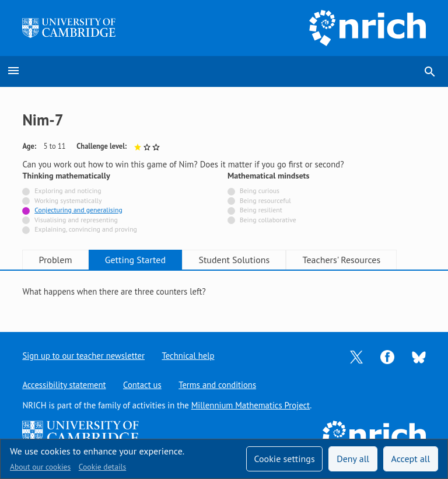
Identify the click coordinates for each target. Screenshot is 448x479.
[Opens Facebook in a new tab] (387, 356)
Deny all (353, 459)
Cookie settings (284, 459)
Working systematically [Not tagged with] (68, 200)
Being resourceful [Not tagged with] (265, 200)
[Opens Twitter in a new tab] (356, 356)
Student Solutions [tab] (235, 260)
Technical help (188, 356)
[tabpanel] (224, 292)
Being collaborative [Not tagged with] (268, 220)
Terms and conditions (218, 385)
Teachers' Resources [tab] (342, 260)
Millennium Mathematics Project (251, 405)
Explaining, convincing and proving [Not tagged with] (86, 229)
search (430, 72)
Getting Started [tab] (135, 260)
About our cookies (40, 467)
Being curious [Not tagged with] (260, 190)
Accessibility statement (64, 385)
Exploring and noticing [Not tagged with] (68, 190)
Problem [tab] (56, 260)
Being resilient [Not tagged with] (261, 210)
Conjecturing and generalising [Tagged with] (78, 210)
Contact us (142, 385)
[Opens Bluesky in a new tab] (419, 356)
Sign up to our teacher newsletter (83, 356)
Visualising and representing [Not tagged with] (76, 220)
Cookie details (102, 467)
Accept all (411, 459)
